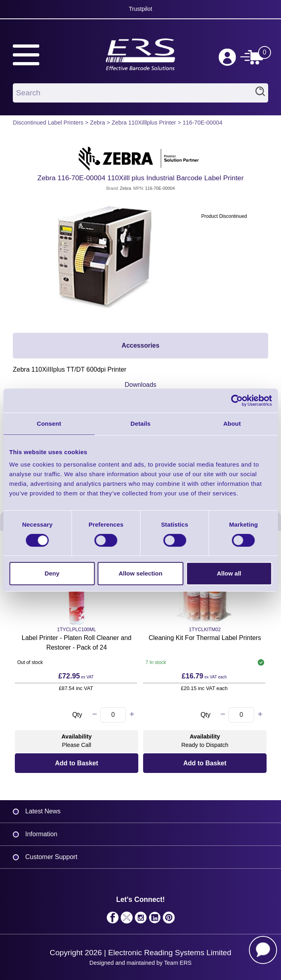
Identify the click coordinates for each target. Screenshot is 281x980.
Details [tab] (141, 424)
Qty (77, 715)
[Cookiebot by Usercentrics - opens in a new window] (237, 400)
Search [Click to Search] (260, 93)
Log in (227, 57)
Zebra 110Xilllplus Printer (144, 123)
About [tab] (232, 424)
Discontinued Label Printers (48, 123)
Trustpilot (140, 9)
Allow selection (140, 573)
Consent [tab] (49, 424)
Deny (52, 573)
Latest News (43, 811)
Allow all (229, 573)
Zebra (97, 123)
